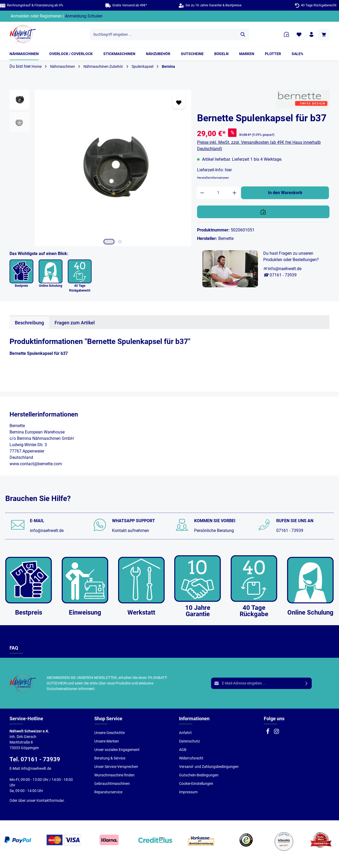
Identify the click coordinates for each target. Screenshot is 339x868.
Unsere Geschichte (110, 733)
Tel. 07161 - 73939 (35, 759)
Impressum (188, 792)
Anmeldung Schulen (84, 16)
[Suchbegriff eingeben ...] (163, 34)
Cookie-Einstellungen (196, 784)
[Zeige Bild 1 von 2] (109, 242)
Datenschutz (189, 741)
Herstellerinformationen (213, 178)
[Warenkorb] (324, 35)
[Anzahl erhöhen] (235, 193)
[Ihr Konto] (311, 35)
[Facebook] (268, 733)
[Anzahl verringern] (202, 193)
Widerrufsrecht (191, 758)
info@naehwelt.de (47, 531)
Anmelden (20, 16)
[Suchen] (243, 34)
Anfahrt (185, 733)
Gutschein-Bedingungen (199, 775)
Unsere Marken (107, 741)
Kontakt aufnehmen (131, 531)
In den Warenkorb (285, 193)
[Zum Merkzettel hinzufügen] (179, 102)
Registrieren (51, 16)
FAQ (14, 648)
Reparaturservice (108, 792)
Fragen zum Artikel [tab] (75, 323)
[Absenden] (307, 683)
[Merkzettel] (299, 35)
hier (228, 170)
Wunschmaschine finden (114, 775)
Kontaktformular (50, 800)
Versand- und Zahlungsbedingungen (209, 767)
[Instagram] (276, 733)
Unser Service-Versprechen (116, 767)
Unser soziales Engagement (117, 750)
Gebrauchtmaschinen (112, 784)
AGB (183, 750)
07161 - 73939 (290, 531)
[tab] (29, 323)
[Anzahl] (218, 193)
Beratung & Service (110, 758)
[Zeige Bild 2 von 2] (120, 242)
